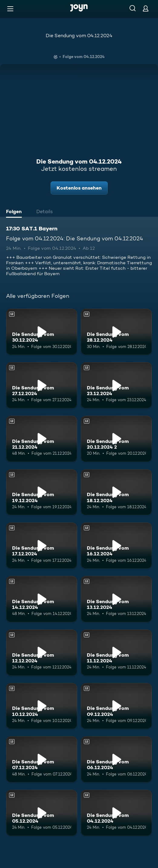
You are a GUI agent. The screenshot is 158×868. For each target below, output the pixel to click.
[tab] (15, 212)
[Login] (146, 8)
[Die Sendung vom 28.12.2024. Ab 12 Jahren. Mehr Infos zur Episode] (116, 332)
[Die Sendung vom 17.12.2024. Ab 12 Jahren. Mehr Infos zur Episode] (42, 546)
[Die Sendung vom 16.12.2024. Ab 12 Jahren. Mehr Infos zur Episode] (116, 546)
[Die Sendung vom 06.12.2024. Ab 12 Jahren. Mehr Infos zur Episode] (116, 759)
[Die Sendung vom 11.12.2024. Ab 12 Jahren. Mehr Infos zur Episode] (116, 653)
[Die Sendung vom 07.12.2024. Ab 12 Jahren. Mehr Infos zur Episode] (42, 759)
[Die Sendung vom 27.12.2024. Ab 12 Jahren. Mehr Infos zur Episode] (42, 385)
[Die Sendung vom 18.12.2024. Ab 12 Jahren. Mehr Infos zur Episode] (116, 492)
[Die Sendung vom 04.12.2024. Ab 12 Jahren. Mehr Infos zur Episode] (116, 813)
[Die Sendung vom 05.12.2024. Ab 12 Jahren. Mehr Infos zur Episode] (42, 813)
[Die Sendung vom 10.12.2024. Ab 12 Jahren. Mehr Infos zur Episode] (42, 706)
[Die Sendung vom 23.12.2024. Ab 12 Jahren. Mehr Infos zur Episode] (116, 385)
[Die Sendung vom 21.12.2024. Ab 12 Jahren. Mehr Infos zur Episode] (42, 439)
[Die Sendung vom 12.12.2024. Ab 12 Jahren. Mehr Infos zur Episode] (42, 653)
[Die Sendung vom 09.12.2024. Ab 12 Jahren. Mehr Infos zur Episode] (116, 706)
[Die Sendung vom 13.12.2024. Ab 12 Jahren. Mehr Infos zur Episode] (116, 599)
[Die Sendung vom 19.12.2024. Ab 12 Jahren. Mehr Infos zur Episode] (42, 492)
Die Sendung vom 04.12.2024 (79, 36)
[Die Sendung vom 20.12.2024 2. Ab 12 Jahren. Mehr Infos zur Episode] (116, 439)
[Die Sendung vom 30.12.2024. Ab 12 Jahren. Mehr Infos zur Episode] (42, 332)
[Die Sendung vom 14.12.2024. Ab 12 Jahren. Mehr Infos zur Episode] (42, 599)
